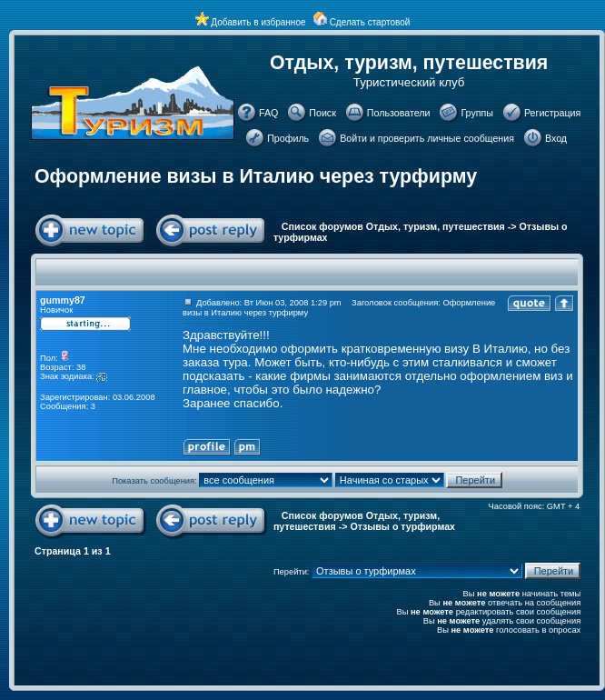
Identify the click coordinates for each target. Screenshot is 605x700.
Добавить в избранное (258, 22)
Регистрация (552, 113)
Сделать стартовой (370, 22)
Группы (477, 113)
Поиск (322, 113)
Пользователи (399, 113)
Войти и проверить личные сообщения (427, 138)
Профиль (288, 138)
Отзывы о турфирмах (402, 526)
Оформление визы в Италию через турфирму (256, 176)
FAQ (268, 113)
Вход (556, 138)
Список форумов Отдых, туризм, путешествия (393, 226)
